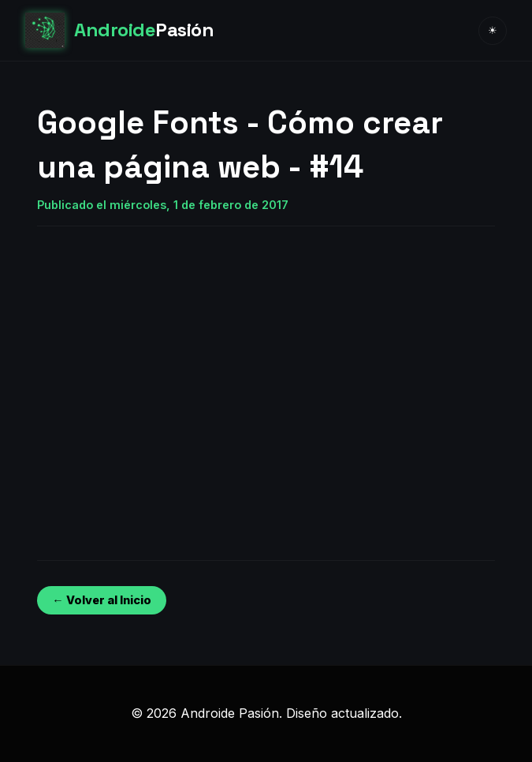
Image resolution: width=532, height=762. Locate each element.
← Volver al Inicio (101, 600)
